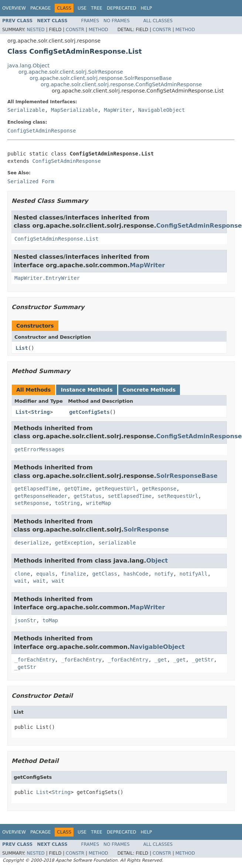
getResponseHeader (41, 496)
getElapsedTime (36, 489)
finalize (73, 574)
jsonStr (25, 620)
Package (40, 8)
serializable (117, 543)
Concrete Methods (149, 390)
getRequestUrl (116, 489)
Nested (35, 30)
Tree (97, 8)
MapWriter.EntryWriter (47, 278)
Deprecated (122, 8)
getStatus (88, 496)
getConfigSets (89, 412)
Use (82, 8)
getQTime (77, 489)
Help (146, 8)
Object (157, 561)
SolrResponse (146, 529)
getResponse (159, 489)
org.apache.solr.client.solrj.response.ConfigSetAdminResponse (121, 84)
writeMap (98, 503)
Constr (75, 30)
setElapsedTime (130, 496)
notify (164, 574)
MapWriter (118, 110)
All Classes (158, 21)
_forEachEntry (35, 660)
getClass (105, 574)
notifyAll (194, 574)
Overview (14, 8)
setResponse (32, 503)
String (40, 412)
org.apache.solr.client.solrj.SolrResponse (71, 72)
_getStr (203, 660)
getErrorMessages (39, 449)
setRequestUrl (178, 496)
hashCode (136, 574)
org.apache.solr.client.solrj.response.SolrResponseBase (101, 78)
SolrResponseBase (187, 476)
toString (67, 503)
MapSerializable (74, 110)
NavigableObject (161, 110)
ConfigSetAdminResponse (42, 131)
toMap (50, 620)
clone (22, 574)
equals (46, 574)
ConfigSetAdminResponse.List (57, 239)
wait (21, 581)
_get (161, 660)
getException (74, 543)
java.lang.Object (28, 66)
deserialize (32, 543)
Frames (90, 21)
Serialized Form (31, 181)
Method (98, 30)
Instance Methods (86, 390)
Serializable (26, 110)
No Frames (117, 21)
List (22, 348)
